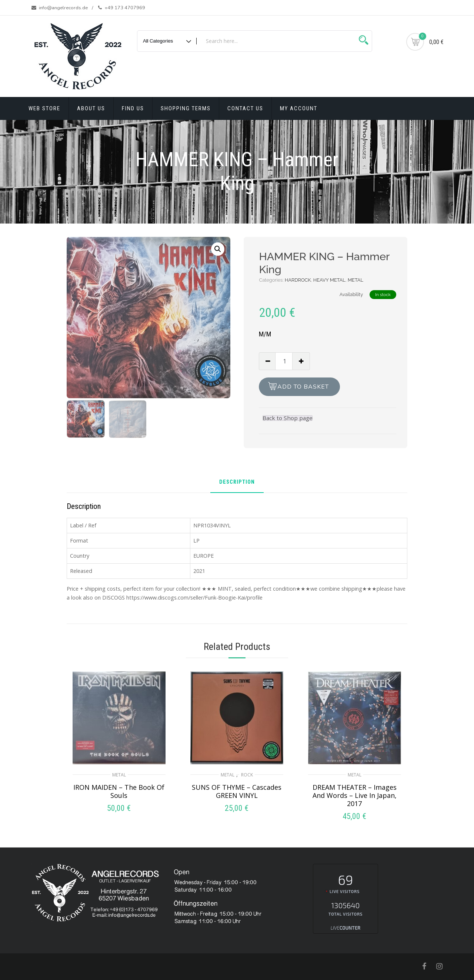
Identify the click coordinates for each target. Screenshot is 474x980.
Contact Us (245, 108)
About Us (91, 108)
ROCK (247, 775)
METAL (355, 280)
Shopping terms (186, 108)
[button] (218, 249)
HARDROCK (298, 280)
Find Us (133, 108)
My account (299, 108)
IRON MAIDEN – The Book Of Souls (119, 791)
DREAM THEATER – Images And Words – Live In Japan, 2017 (355, 795)
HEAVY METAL (329, 280)
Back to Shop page (288, 418)
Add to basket (303, 387)
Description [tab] (237, 482)
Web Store (44, 108)
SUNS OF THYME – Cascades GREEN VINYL (237, 791)
